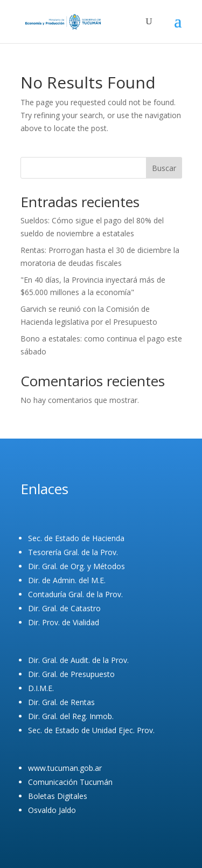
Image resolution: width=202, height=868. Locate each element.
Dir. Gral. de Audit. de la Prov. (78, 660)
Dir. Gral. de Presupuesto (71, 674)
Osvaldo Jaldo (52, 810)
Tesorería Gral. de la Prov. (73, 552)
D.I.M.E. (41, 688)
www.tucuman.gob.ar (65, 768)
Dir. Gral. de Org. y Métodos (76, 566)
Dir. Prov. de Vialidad (64, 622)
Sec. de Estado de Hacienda (76, 538)
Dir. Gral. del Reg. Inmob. (71, 716)
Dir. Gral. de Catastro (64, 608)
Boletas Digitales (58, 796)
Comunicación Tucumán (70, 782)
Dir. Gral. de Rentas (61, 702)
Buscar (164, 168)
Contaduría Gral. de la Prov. (75, 594)
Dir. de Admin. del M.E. (67, 580)
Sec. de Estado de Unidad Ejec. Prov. (91, 730)
